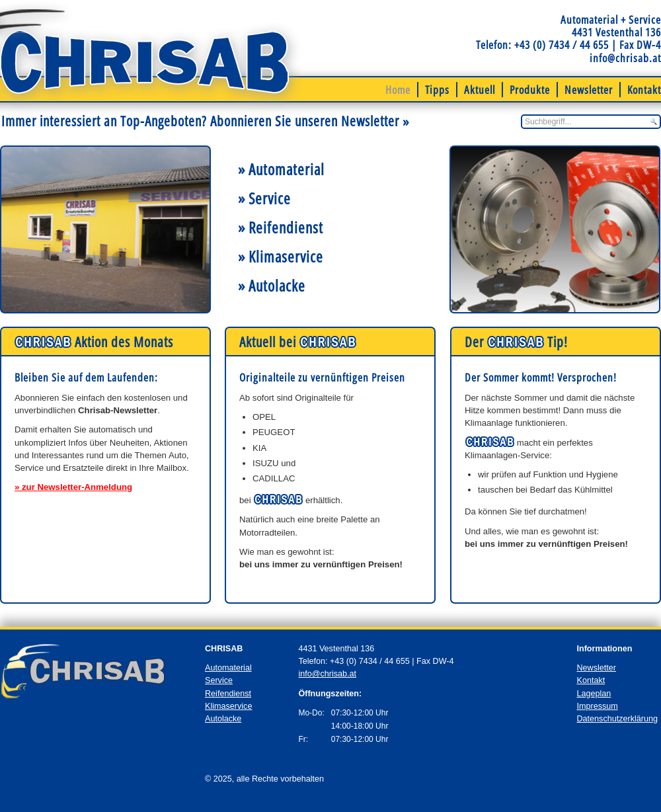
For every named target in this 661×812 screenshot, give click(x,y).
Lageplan (594, 694)
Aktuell (480, 90)
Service (219, 680)
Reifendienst (228, 694)
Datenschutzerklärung (617, 719)
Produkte (530, 90)
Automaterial (228, 668)
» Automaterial (281, 169)
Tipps (437, 90)
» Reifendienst (281, 227)
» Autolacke (272, 286)
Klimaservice (228, 706)
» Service (264, 198)
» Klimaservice (281, 257)
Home (398, 90)
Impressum (597, 706)
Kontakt (644, 90)
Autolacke (223, 719)
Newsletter (589, 90)
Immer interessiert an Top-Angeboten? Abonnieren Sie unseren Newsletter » (206, 121)
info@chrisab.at (625, 58)
